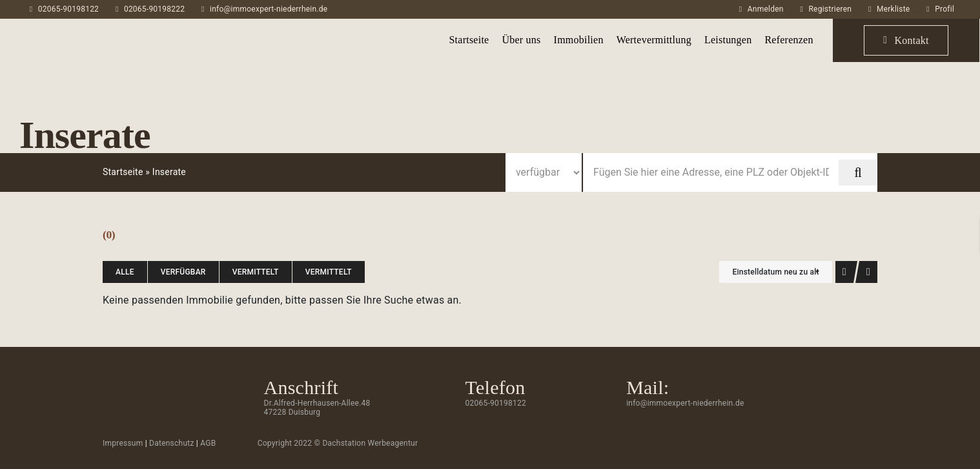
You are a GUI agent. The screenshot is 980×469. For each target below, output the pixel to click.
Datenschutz (172, 443)
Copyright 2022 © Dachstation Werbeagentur (338, 443)
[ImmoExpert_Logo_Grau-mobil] (83, 30)
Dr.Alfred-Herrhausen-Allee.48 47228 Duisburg (317, 408)
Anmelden (766, 9)
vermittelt (256, 272)
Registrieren (830, 9)
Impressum (123, 443)
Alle (125, 272)
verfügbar (183, 272)
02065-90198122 (68, 9)
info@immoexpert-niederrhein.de (269, 9)
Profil (944, 9)
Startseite (123, 172)
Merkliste (893, 9)
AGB (208, 443)
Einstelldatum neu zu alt (775, 272)
